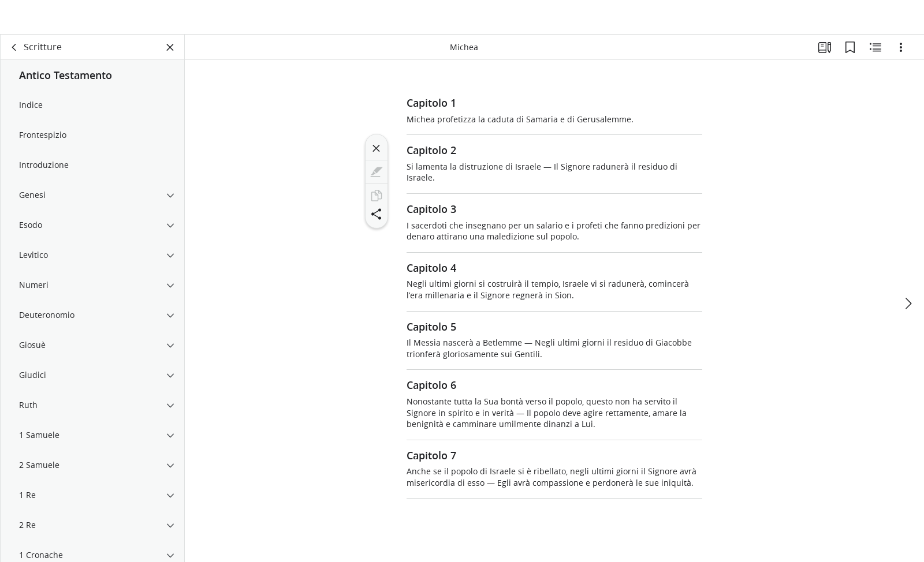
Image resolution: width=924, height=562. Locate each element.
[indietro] (14, 55)
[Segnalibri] (850, 55)
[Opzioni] (901, 55)
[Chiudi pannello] (170, 55)
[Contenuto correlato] (875, 55)
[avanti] (908, 293)
